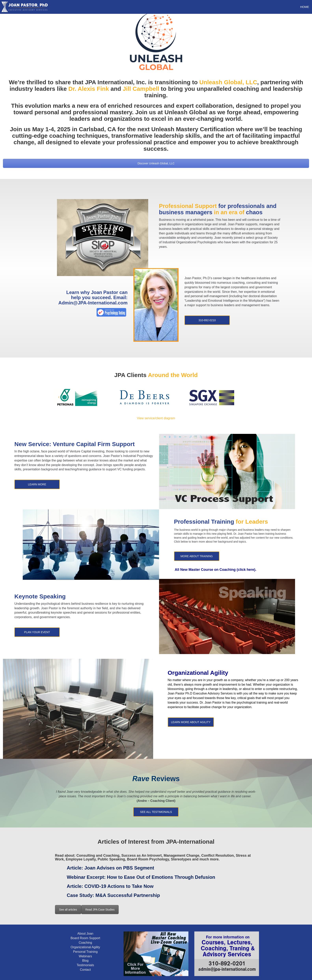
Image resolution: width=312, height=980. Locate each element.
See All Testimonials (156, 812)
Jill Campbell (141, 89)
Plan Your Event (37, 632)
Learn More (37, 484)
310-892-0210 (207, 320)
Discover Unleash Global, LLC (156, 163)
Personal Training (85, 952)
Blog (85, 961)
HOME (305, 7)
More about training (197, 556)
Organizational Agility (85, 947)
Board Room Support (85, 938)
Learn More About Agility (191, 722)
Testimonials (85, 965)
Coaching (85, 943)
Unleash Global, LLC (228, 82)
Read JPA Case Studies (100, 910)
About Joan (85, 934)
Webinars (85, 956)
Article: (110, 868)
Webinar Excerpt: (141, 877)
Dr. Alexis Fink (89, 89)
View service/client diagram (156, 418)
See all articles (68, 910)
